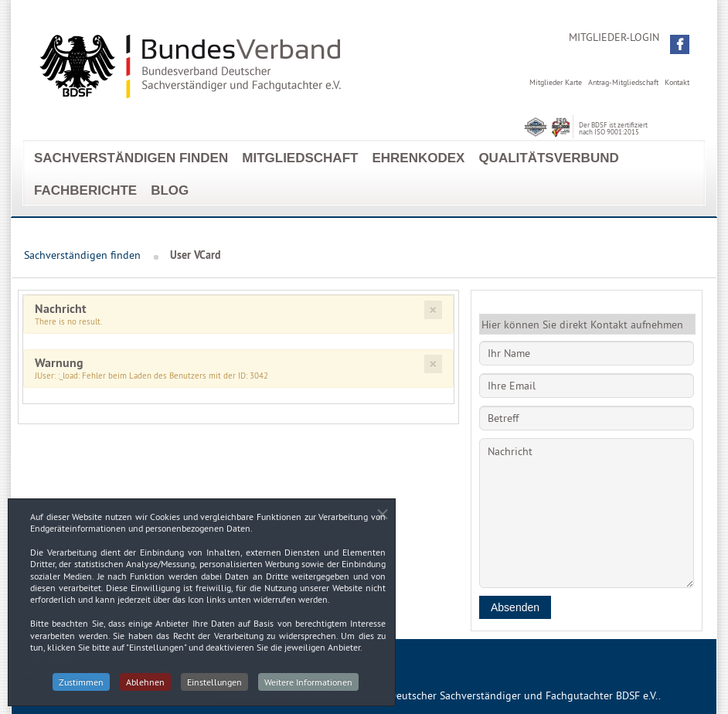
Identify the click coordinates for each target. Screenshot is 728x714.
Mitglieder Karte (556, 82)
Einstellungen (214, 685)
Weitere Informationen (308, 685)
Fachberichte (85, 190)
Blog (170, 190)
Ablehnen (145, 685)
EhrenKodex (418, 158)
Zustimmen (81, 685)
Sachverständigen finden (131, 158)
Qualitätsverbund (548, 158)
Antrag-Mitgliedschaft (623, 82)
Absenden (515, 607)
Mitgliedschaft (300, 158)
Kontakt (677, 82)
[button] (680, 44)
